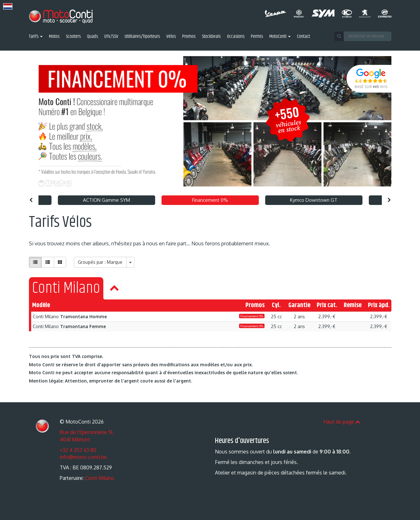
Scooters (73, 37)
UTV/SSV (111, 37)
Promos (189, 37)
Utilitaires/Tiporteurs (142, 37)
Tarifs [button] (36, 37)
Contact (303, 37)
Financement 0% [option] (210, 200)
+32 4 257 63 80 (78, 450)
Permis (257, 37)
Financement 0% (252, 316)
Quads (93, 37)
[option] (210, 121)
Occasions (236, 37)
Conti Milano (100, 478)
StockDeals (211, 37)
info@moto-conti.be (83, 457)
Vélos (171, 37)
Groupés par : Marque (100, 262)
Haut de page (342, 422)
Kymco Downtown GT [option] (314, 200)
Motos (54, 37)
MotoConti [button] (280, 37)
